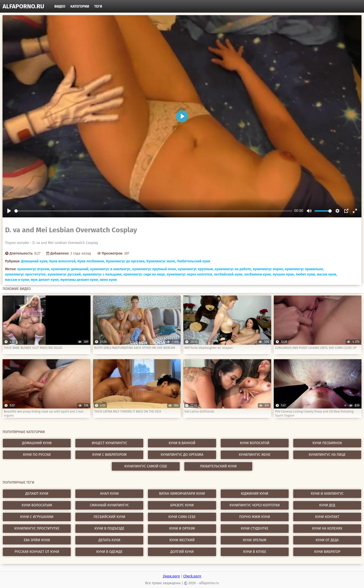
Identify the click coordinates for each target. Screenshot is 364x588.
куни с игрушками (37, 517)
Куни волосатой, (63, 261)
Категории (80, 6)
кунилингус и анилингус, (111, 269)
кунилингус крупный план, (154, 269)
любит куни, (306, 274)
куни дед (327, 505)
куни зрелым (255, 540)
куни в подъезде (109, 528)
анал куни (109, 494)
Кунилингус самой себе (146, 466)
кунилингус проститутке (37, 528)
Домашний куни (37, 443)
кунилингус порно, (268, 269)
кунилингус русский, (65, 274)
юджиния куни (255, 494)
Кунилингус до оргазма (182, 455)
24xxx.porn (171, 576)
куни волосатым (37, 505)
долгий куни (182, 552)
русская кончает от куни (37, 552)
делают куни (37, 494)
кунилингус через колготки (255, 505)
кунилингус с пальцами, (103, 274)
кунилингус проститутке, (26, 274)
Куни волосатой (255, 443)
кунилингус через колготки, (190, 274)
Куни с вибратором (109, 455)
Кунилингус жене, (161, 261)
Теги (98, 6)
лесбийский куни (109, 517)
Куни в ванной (182, 443)
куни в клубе (254, 552)
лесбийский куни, (229, 274)
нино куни (108, 280)
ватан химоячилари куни (182, 494)
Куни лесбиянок (327, 443)
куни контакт (327, 517)
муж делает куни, (45, 280)
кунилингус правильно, (304, 269)
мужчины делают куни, (80, 280)
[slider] (153, 211)
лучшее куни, (283, 274)
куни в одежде (109, 552)
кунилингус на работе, (233, 269)
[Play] (9, 211)
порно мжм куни (255, 517)
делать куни (109, 540)
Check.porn (192, 576)
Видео (60, 6)
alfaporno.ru (23, 6)
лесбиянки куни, (258, 274)
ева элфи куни (37, 540)
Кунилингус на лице (327, 455)
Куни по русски (37, 455)
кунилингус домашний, (70, 269)
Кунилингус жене (255, 455)
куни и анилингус (327, 494)
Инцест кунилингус (109, 443)
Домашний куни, (35, 261)
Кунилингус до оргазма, (126, 261)
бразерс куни (182, 505)
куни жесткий (182, 540)
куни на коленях (327, 528)
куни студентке (255, 528)
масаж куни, (327, 274)
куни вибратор (327, 552)
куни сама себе (182, 517)
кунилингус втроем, (34, 269)
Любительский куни (194, 261)
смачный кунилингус (109, 505)
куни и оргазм (182, 528)
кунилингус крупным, (196, 269)
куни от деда (327, 540)
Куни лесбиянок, (91, 261)
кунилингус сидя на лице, (145, 274)
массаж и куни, (17, 280)
